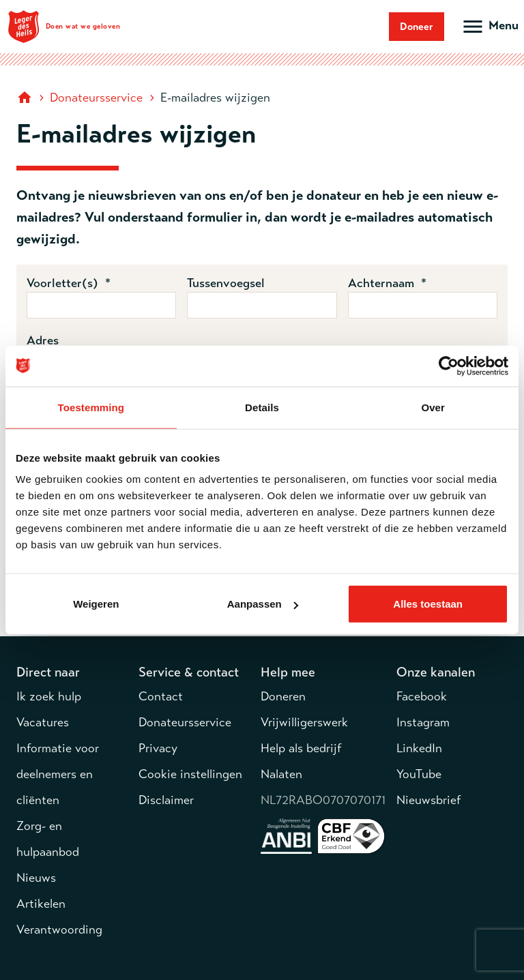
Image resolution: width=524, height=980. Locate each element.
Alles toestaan (428, 604)
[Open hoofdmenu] (490, 27)
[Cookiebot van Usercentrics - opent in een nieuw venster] (449, 366)
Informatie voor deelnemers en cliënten (58, 774)
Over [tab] (433, 407)
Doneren (283, 696)
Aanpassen (263, 604)
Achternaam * (387, 283)
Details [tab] (262, 407)
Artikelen (41, 904)
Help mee (288, 672)
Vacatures (43, 722)
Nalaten (281, 774)
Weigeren (96, 604)
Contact (161, 696)
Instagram (423, 722)
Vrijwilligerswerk (304, 722)
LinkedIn (419, 748)
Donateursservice (96, 98)
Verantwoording (59, 930)
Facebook (422, 696)
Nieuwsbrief (428, 800)
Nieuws (36, 878)
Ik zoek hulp (49, 696)
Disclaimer (166, 800)
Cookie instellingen (190, 774)
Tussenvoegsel (226, 283)
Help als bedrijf (301, 748)
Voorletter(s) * (69, 283)
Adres (43, 340)
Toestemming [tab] (91, 407)
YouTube (419, 774)
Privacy (158, 748)
